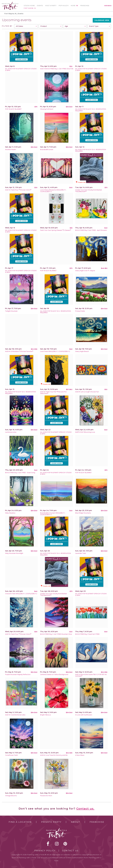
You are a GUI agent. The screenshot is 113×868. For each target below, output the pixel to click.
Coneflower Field (11, 755)
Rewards (108, 6)
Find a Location (20, 822)
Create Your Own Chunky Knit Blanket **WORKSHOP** (89, 191)
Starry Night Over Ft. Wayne (85, 271)
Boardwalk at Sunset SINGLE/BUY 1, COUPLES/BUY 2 (53, 514)
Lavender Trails (81, 553)
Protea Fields (80, 311)
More (73, 6)
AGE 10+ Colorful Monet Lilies (15, 715)
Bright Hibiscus (45, 715)
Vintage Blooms (11, 796)
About (76, 822)
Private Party (51, 822)
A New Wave (80, 755)
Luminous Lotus (11, 432)
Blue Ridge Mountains (83, 513)
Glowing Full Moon (47, 109)
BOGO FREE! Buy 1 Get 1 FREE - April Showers (91, 230)
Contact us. (85, 809)
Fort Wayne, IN (30, 8)
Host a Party (51, 6)
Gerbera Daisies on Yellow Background (54, 674)
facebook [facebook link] (48, 844)
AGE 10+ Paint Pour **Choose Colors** (18, 190)
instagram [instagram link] (57, 844)
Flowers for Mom (46, 796)
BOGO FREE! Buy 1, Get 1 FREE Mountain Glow (56, 634)
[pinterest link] (65, 844)
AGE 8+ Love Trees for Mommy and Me (54, 755)
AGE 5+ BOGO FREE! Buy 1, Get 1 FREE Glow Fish (57, 69)
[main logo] (10, 3)
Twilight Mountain (11, 311)
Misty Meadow (10, 513)
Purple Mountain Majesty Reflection (18, 674)
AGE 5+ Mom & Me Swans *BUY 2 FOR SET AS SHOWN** (91, 675)
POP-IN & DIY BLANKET (13, 109)
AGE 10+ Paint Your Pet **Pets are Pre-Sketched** (54, 393)
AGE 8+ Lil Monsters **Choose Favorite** (19, 351)
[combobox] (26, 26)
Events (40, 6)
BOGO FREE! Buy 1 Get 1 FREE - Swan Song (20, 473)
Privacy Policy (45, 851)
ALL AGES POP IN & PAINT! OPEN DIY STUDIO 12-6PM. (21, 70)
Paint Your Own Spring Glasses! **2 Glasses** (56, 230)
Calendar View (102, 20)
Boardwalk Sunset (47, 150)
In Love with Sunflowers (84, 715)
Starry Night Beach (82, 351)
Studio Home (29, 6)
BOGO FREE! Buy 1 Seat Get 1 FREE (87, 634)
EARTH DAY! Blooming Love (85, 432)
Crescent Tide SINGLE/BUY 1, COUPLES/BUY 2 (21, 594)
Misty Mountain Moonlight (14, 553)
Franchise (85, 6)
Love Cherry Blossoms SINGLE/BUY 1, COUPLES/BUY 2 (53, 191)
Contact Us (70, 851)
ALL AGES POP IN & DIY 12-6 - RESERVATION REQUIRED (91, 110)
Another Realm (11, 150)
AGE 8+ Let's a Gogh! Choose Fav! (87, 392)
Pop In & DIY (64, 6)
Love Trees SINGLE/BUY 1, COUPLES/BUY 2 (55, 351)
